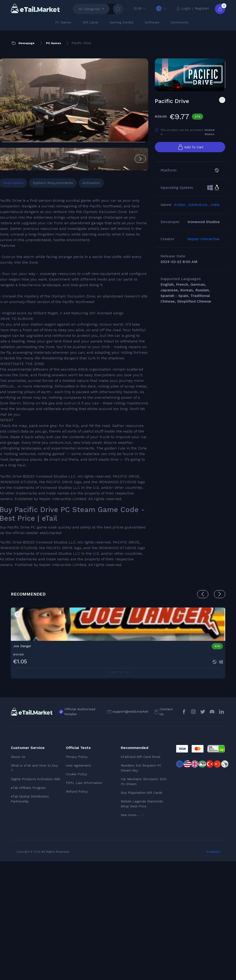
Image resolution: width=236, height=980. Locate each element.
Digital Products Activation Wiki (35, 898)
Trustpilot (213, 970)
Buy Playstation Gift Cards (142, 911)
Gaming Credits (122, 22)
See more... (133, 934)
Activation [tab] (103, 158)
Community (179, 22)
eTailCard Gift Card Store (141, 875)
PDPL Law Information (84, 901)
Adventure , (200, 216)
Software (152, 22)
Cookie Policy (76, 893)
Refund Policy (77, 910)
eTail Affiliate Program (28, 906)
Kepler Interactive (204, 251)
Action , (181, 216)
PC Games (63, 22)
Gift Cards (90, 22)
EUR (140, 8)
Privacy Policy (77, 875)
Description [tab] (25, 158)
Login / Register (193, 8)
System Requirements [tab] (64, 158)
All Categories (89, 9)
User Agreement (78, 884)
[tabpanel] (63, 430)
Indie (215, 216)
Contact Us (166, 830)
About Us (18, 875)
